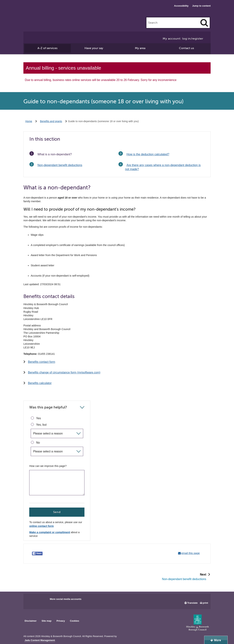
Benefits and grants (51, 121)
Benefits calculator (40, 383)
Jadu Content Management (40, 640)
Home (29, 121)
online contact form (41, 526)
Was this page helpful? (48, 407)
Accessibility (181, 6)
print (205, 603)
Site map (46, 621)
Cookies (75, 621)
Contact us (186, 48)
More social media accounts (66, 599)
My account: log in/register (183, 39)
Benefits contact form (42, 362)
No (35, 443)
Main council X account (41, 600)
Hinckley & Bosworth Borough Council (38, 10)
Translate (192, 603)
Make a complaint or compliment (50, 532)
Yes (36, 418)
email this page (191, 553)
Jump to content (201, 6)
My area (140, 48)
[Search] (204, 23)
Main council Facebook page (30, 600)
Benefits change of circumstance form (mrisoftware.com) (64, 372)
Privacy (61, 621)
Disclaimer (31, 621)
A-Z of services (47, 48)
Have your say (94, 48)
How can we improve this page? (48, 466)
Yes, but (39, 425)
